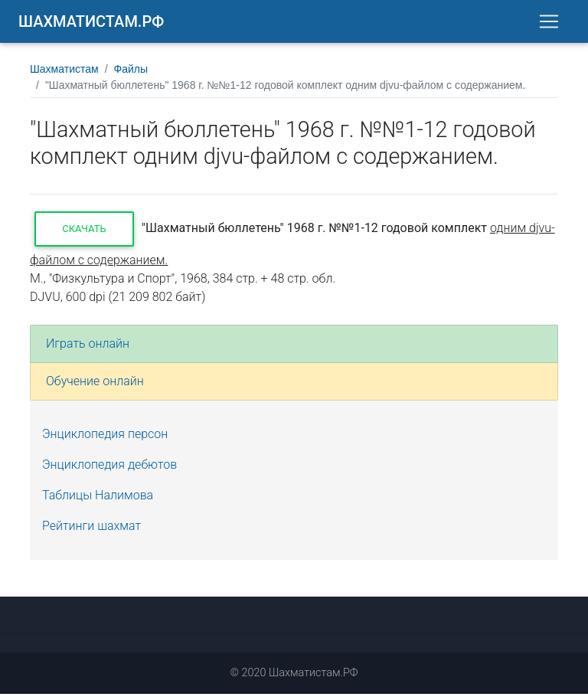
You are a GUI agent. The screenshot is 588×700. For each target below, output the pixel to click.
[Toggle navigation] (549, 25)
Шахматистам (64, 75)
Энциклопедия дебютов (109, 471)
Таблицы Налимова (98, 501)
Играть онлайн (88, 350)
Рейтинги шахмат (91, 532)
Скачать (84, 235)
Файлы (131, 75)
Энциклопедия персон (105, 440)
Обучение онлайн (95, 387)
